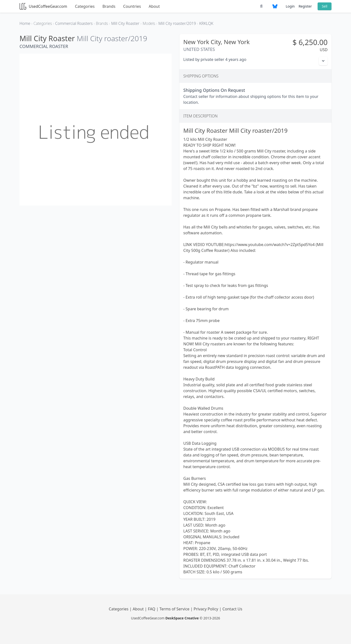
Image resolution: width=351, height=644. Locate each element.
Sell (325, 6)
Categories (85, 6)
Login (290, 6)
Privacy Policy (206, 609)
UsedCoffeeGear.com (43, 6)
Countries (132, 6)
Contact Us (232, 609)
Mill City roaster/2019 (112, 38)
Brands (109, 6)
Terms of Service (175, 609)
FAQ (152, 609)
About (154, 6)
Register (305, 6)
